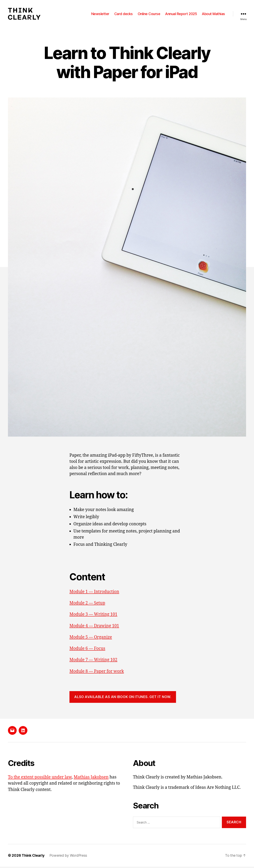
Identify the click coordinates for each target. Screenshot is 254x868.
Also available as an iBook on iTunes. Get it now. (123, 698)
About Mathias (213, 14)
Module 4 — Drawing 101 (94, 627)
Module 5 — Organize (91, 639)
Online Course (149, 14)
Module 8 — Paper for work (97, 673)
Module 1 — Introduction (94, 593)
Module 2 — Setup (87, 604)
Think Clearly (33, 857)
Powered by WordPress (68, 857)
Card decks (124, 14)
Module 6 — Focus (87, 650)
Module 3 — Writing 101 (93, 616)
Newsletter (100, 14)
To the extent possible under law (40, 778)
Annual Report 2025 (181, 14)
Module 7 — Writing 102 (93, 661)
